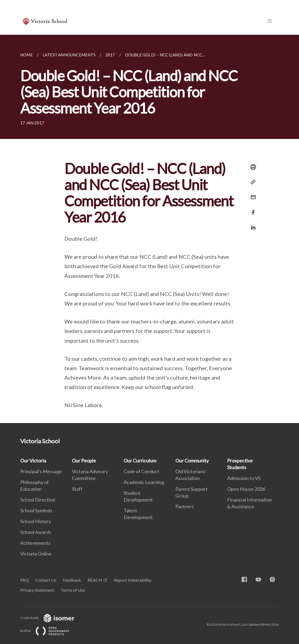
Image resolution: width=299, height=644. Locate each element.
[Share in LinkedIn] (252, 224)
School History (36, 521)
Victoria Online (36, 554)
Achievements (35, 543)
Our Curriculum (140, 461)
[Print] (252, 167)
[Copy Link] (252, 182)
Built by (49, 631)
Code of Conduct (142, 471)
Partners (185, 506)
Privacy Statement (37, 590)
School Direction (38, 500)
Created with (52, 618)
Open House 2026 (246, 489)
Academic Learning (144, 482)
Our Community (192, 461)
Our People (84, 461)
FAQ (25, 580)
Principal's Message (41, 471)
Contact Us (46, 580)
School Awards (36, 532)
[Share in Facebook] (252, 209)
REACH (95, 580)
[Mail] (252, 194)
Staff (77, 489)
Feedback (72, 580)
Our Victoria (33, 461)
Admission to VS (244, 478)
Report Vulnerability (133, 580)
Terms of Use (73, 590)
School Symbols (36, 510)
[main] (149, 229)
